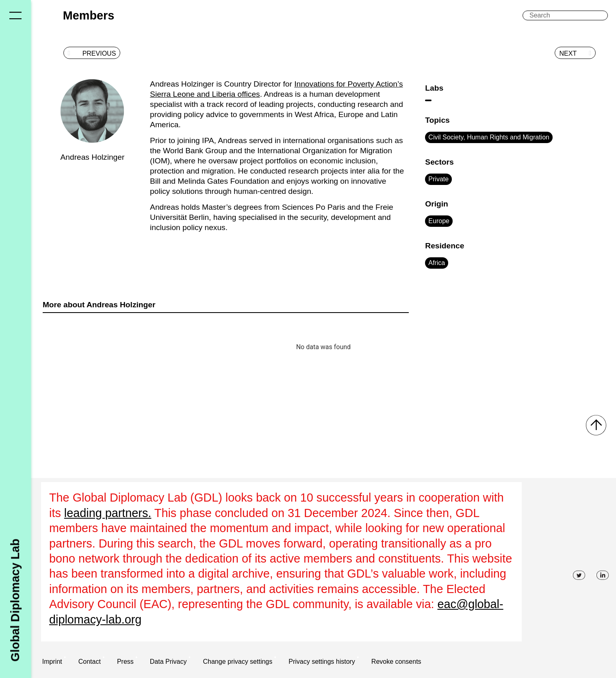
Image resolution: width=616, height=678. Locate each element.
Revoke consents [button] (396, 662)
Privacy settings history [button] (322, 662)
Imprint (52, 662)
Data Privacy (168, 662)
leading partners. (108, 513)
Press (125, 662)
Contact (90, 662)
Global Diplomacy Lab (15, 600)
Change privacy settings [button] (238, 662)
